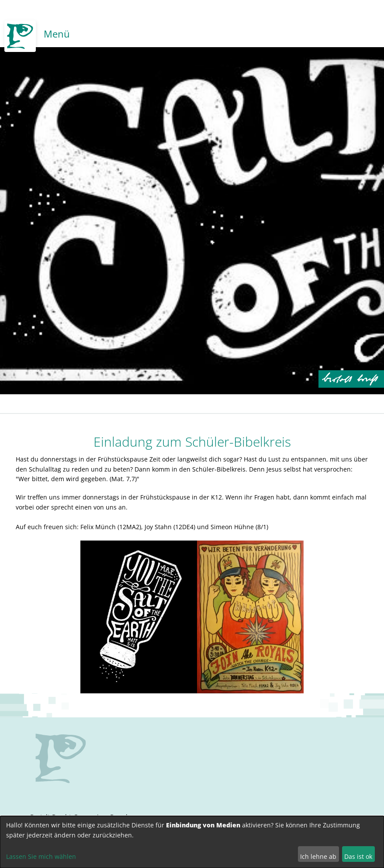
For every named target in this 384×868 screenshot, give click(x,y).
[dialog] (192, 842)
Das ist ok (358, 856)
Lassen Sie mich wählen (41, 856)
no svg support (61, 758)
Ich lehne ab (318, 856)
